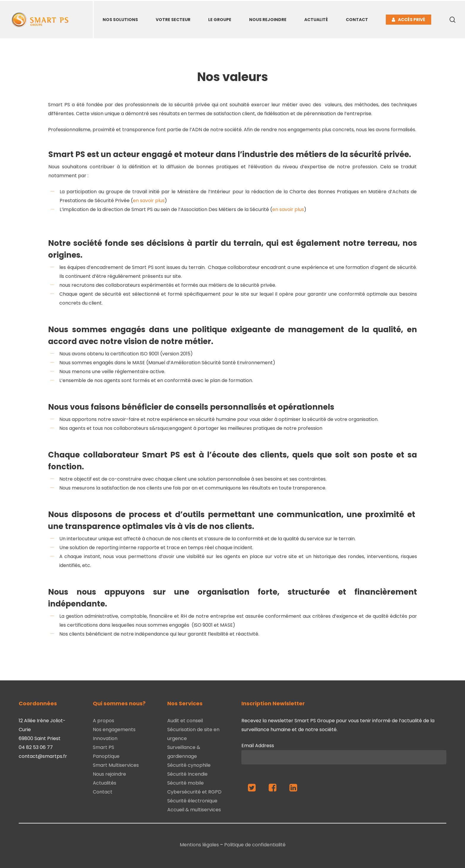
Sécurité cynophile (189, 765)
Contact (103, 792)
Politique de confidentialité (255, 845)
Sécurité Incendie (187, 774)
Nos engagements (114, 730)
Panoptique (106, 756)
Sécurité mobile (185, 783)
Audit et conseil (185, 721)
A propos (103, 721)
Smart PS (103, 747)
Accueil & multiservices (194, 810)
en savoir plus (149, 201)
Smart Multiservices (116, 765)
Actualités (105, 783)
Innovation (105, 738)
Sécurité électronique (192, 801)
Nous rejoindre (109, 774)
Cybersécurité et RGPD (194, 792)
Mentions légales (199, 845)
